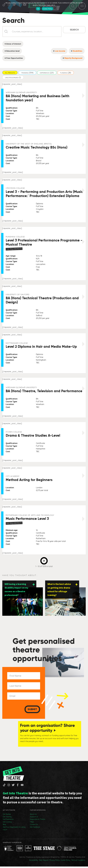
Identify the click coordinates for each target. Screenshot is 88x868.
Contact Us (34, 826)
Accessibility (34, 862)
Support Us (34, 818)
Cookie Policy (65, 862)
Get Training (7, 818)
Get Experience (8, 821)
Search (74, 30)
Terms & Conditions (78, 862)
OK (38, 9)
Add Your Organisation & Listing (14, 828)
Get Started (7, 816)
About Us (33, 816)
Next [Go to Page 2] (45, 561)
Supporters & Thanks (38, 821)
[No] (85, 6)
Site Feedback (35, 828)
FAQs (32, 823)
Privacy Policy (54, 862)
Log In (5, 831)
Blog (4, 826)
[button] (10, 73)
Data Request (44, 862)
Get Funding (7, 823)
